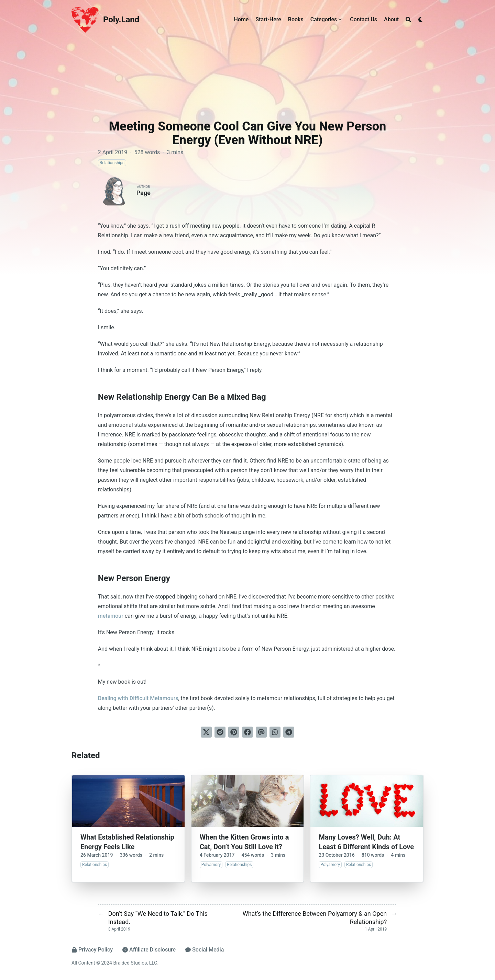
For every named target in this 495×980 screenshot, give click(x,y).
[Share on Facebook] (247, 732)
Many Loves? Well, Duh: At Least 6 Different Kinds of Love (366, 842)
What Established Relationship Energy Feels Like (127, 842)
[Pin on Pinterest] (234, 732)
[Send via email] (261, 732)
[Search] (408, 20)
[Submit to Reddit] (220, 732)
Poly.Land (121, 20)
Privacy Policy (92, 950)
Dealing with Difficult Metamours (138, 698)
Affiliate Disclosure (149, 950)
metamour (111, 616)
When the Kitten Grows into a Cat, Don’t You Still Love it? (244, 842)
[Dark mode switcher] (421, 20)
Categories (324, 19)
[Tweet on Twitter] (206, 732)
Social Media (205, 950)
